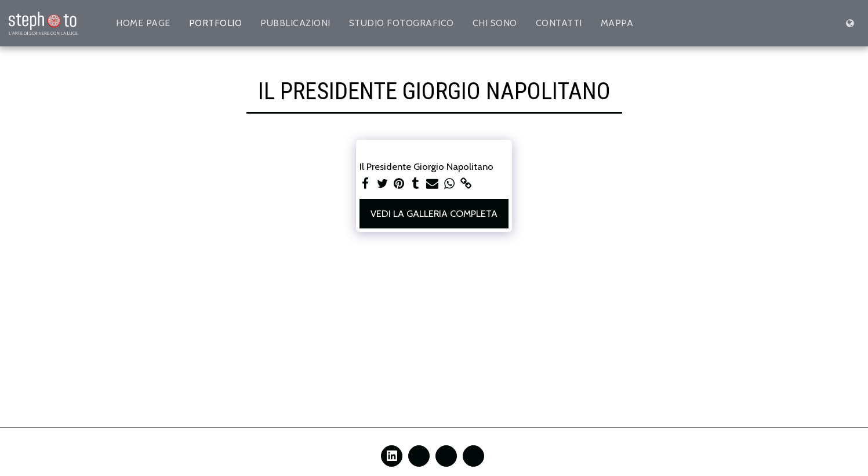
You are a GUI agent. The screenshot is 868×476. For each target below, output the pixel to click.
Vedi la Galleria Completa (434, 213)
